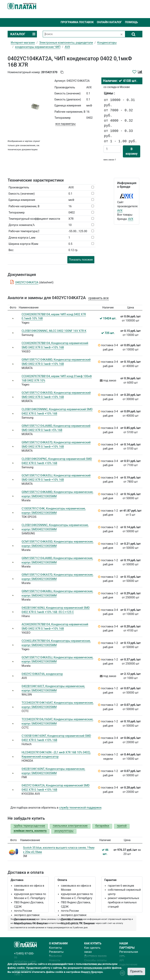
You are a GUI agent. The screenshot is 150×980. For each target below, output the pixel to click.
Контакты (55, 948)
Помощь (131, 22)
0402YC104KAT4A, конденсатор (42, 674)
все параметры (66, 124)
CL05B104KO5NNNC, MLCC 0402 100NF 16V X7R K (54, 331)
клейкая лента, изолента (30, 831)
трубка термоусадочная (29, 826)
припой (122, 826)
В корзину (132, 151)
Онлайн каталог (109, 22)
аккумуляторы (64, 831)
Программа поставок (77, 22)
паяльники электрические (70, 826)
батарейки (102, 826)
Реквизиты (56, 952)
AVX (120, 211)
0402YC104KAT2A (27, 282)
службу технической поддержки (80, 808)
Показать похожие (81, 260)
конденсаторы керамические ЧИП (38, 47)
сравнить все (98, 298)
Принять (136, 971)
